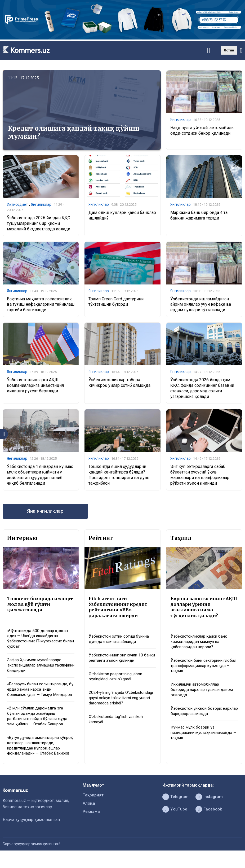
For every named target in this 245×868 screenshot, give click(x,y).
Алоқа (89, 815)
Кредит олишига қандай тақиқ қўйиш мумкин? (74, 132)
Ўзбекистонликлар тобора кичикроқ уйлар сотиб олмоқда (119, 383)
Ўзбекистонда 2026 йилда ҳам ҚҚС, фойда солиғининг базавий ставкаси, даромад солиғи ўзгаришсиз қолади (202, 389)
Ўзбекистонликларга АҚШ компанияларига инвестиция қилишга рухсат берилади (35, 386)
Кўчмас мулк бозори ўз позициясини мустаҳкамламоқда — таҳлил (203, 737)
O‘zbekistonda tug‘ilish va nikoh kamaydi (118, 729)
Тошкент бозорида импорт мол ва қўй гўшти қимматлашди (40, 606)
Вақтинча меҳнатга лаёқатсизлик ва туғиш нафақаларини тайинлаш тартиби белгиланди (41, 305)
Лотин (229, 50)
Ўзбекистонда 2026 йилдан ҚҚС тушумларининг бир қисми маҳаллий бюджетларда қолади (39, 224)
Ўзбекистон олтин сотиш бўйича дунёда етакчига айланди (121, 641)
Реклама (92, 824)
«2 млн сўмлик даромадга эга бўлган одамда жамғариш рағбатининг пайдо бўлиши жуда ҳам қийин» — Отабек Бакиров (40, 726)
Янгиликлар (181, 120)
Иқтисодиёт (17, 205)
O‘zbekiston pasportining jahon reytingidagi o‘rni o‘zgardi (117, 680)
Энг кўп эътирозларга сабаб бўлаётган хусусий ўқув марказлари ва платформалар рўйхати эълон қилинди (200, 475)
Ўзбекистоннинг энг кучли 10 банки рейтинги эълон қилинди (120, 660)
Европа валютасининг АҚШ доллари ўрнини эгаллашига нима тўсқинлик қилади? (198, 608)
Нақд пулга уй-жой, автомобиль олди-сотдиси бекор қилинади (202, 131)
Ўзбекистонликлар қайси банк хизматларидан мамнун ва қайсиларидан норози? (201, 644)
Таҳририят (93, 807)
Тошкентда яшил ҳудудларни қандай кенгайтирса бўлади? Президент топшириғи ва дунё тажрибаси (119, 475)
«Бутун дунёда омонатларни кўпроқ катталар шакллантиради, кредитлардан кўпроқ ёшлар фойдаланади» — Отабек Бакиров (40, 756)
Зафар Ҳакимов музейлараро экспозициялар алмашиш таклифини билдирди (36, 668)
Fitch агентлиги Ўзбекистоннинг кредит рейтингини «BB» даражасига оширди (119, 608)
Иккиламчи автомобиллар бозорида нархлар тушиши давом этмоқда (204, 693)
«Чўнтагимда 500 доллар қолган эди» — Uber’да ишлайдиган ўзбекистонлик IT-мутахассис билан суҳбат (39, 641)
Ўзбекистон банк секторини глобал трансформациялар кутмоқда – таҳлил (198, 668)
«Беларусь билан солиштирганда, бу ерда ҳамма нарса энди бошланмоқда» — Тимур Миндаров (40, 696)
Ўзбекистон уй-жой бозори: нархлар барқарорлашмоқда (199, 715)
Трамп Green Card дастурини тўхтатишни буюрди (116, 302)
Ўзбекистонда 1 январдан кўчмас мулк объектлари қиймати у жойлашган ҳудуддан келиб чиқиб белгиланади (40, 475)
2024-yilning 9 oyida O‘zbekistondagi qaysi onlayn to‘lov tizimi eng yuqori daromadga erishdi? (121, 704)
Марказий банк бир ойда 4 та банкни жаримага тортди (199, 216)
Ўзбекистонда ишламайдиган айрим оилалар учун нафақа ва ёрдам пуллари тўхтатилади (201, 305)
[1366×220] (122, 38)
